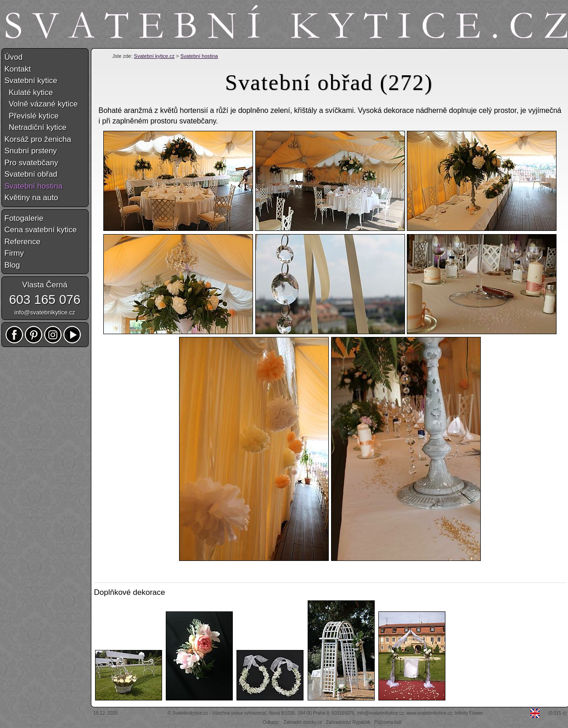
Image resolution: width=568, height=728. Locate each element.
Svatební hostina (199, 56)
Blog (12, 265)
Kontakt (18, 69)
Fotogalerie (24, 218)
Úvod (14, 57)
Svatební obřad (31, 174)
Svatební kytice (31, 81)
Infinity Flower (469, 713)
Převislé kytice (32, 116)
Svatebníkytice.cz (190, 713)
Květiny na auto (31, 198)
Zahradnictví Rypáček (348, 722)
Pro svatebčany (31, 163)
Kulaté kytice (29, 92)
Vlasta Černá (45, 285)
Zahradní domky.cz (303, 722)
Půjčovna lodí (388, 722)
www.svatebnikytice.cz (429, 713)
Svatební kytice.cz (155, 56)
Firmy (14, 253)
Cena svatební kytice (41, 230)
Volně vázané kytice (41, 104)
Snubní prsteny (31, 151)
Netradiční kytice (36, 127)
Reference (22, 242)
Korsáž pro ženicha (38, 139)
